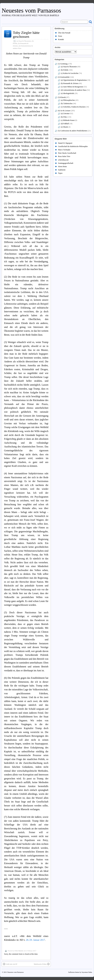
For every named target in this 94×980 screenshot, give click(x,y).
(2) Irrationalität (64, 77)
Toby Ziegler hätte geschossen (26, 35)
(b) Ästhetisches (67, 103)
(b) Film (64, 117)
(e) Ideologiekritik (67, 93)
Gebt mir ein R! (10, 964)
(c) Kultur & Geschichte (70, 73)
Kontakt (61, 39)
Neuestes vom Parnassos (31, 11)
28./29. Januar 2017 (35, 940)
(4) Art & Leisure (64, 111)
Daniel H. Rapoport (65, 143)
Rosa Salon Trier (64, 156)
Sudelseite (62, 170)
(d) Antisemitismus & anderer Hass (74, 90)
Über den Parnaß (64, 33)
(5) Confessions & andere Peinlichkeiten (72, 131)
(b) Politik (64, 70)
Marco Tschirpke (64, 150)
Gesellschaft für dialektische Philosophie (73, 146)
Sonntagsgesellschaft (66, 163)
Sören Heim (62, 167)
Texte (60, 36)
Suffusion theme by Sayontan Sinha (80, 972)
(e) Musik (64, 127)
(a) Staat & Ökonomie (24, 41)
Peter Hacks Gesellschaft (67, 153)
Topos (60, 173)
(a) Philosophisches (68, 100)
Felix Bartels (19, 951)
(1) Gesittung (63, 64)
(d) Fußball (65, 124)
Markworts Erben (42, 964)
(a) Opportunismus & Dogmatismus (74, 80)
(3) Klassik (62, 97)
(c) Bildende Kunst (68, 120)
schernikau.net (63, 160)
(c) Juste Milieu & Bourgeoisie (72, 87)
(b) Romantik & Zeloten (70, 83)
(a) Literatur (65, 113)
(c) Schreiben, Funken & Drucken (73, 107)
